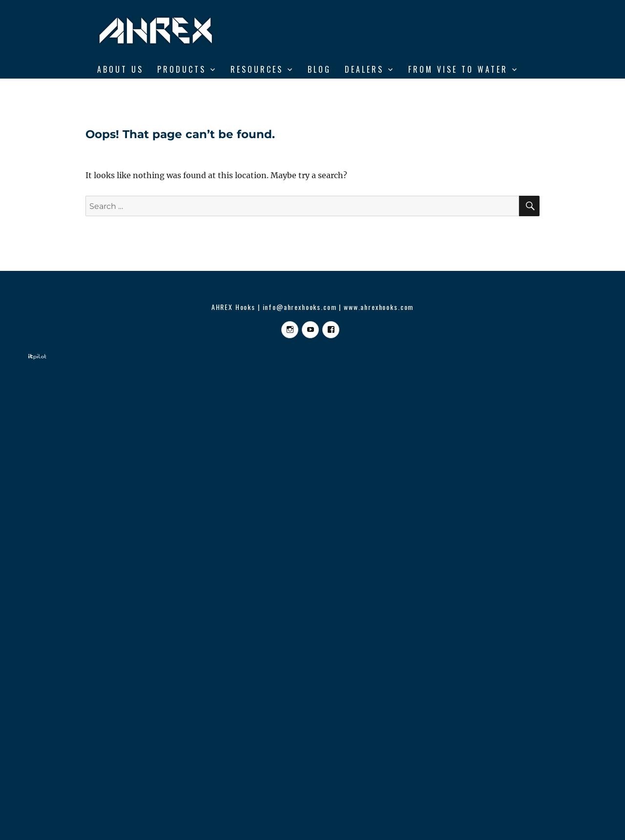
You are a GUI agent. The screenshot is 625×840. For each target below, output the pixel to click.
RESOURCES (257, 69)
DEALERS (364, 69)
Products (182, 69)
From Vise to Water (458, 69)
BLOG (319, 69)
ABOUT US (120, 69)
